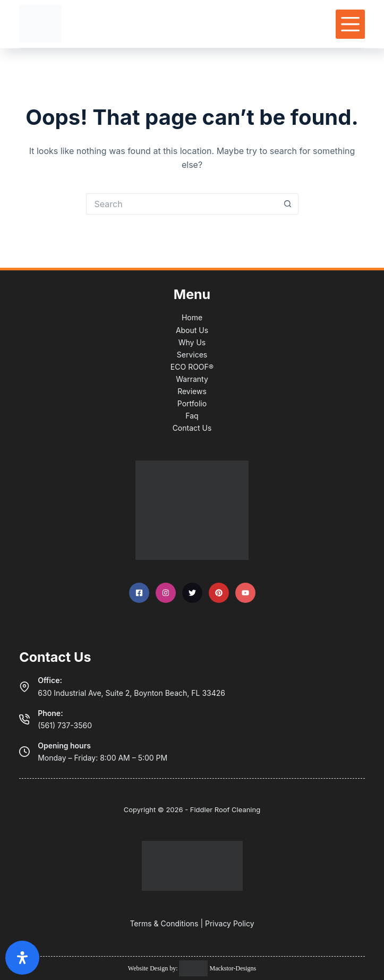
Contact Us (192, 428)
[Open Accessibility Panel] (22, 958)
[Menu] (350, 24)
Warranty (192, 379)
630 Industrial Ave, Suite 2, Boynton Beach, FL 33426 (131, 693)
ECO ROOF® (192, 367)
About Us (192, 330)
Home (192, 317)
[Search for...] (182, 204)
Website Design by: (154, 968)
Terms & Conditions (164, 923)
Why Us (192, 342)
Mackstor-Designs (232, 968)
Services (192, 355)
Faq (192, 416)
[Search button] (288, 204)
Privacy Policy (230, 923)
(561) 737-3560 (65, 725)
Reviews (192, 391)
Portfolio (192, 403)
